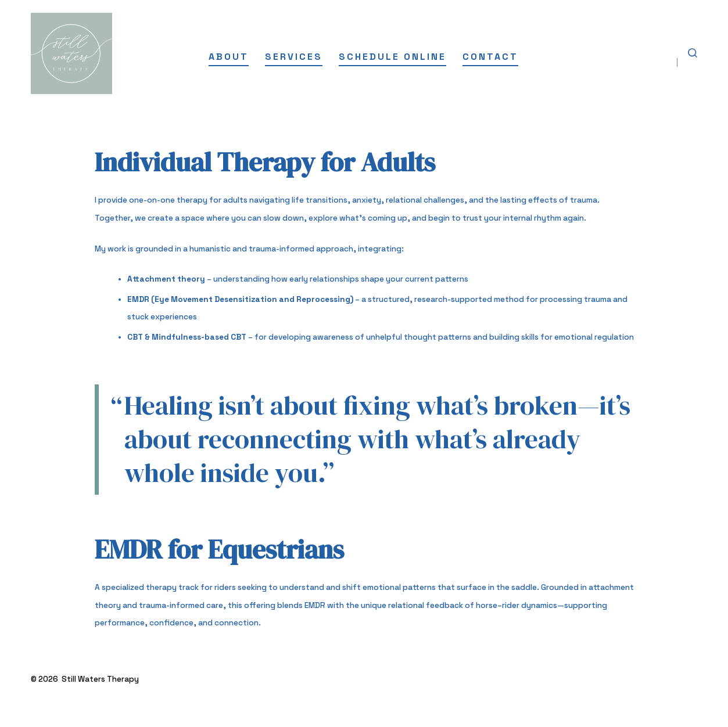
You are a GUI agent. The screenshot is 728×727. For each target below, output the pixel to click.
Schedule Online (392, 57)
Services (294, 57)
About (229, 57)
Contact (490, 57)
